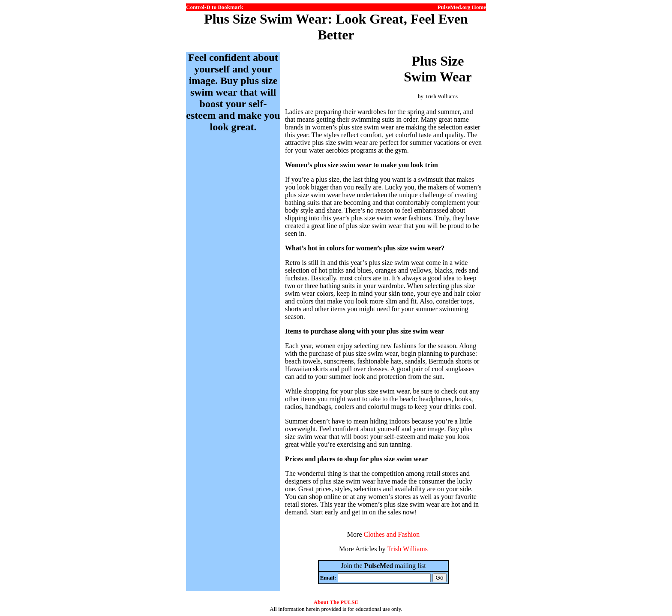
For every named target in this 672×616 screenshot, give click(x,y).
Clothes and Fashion (391, 534)
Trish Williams (407, 549)
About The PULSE (336, 602)
